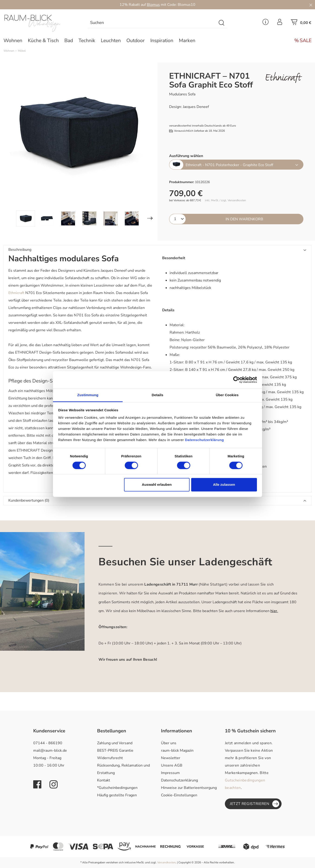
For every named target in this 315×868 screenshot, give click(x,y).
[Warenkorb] (301, 23)
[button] (157, 250)
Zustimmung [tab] (88, 395)
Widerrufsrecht (110, 758)
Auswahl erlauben (157, 485)
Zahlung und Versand (115, 743)
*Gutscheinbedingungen (117, 788)
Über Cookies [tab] (227, 395)
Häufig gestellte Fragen (117, 795)
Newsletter (171, 758)
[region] (79, 144)
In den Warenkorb (244, 219)
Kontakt (104, 780)
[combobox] (152, 23)
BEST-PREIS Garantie (115, 751)
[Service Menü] (266, 23)
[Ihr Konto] (280, 23)
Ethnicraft (16, 293)
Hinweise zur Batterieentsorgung (189, 788)
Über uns (169, 743)
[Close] (311, 5)
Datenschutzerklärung (179, 780)
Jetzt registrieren (254, 804)
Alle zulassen (224, 485)
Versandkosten (166, 862)
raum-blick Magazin (177, 751)
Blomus (153, 5)
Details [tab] (157, 395)
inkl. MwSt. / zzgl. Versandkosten (225, 200)
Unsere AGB (172, 765)
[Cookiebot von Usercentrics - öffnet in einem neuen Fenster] (237, 380)
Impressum (170, 773)
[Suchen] (222, 23)
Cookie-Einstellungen (179, 795)
